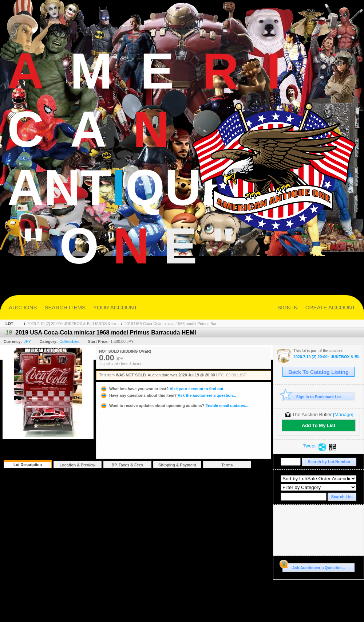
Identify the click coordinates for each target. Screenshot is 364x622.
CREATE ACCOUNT (330, 307)
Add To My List (318, 425)
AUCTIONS (23, 307)
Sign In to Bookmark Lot (312, 397)
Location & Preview (78, 465)
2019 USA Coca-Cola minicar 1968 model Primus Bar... (172, 324)
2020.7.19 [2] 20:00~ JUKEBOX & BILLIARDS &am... (73, 324)
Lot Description (28, 465)
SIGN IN (288, 307)
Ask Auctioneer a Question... (314, 567)
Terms (227, 465)
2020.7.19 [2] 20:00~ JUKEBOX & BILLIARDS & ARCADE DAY (327, 357)
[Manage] (343, 414)
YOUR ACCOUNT (115, 307)
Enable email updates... (174, 406)
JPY (27, 341)
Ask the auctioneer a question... (168, 395)
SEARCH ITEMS (65, 307)
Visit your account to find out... (163, 389)
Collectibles (69, 341)
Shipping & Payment (177, 465)
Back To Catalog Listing (318, 372)
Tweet (309, 446)
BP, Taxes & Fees (128, 465)
